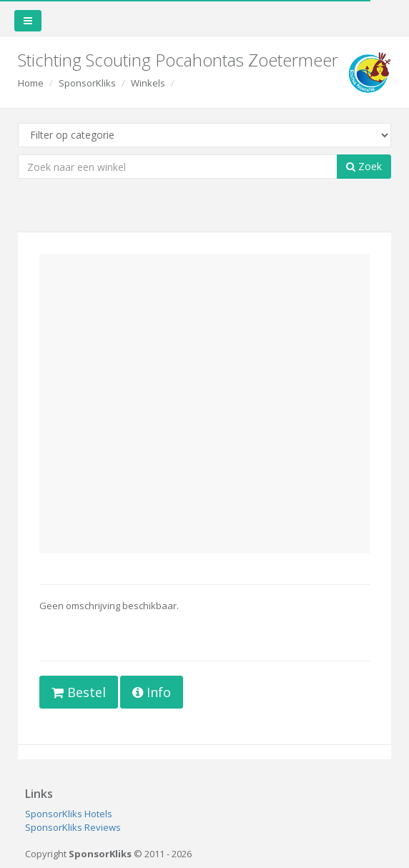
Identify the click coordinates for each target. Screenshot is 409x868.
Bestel (79, 692)
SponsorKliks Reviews (73, 827)
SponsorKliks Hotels (69, 814)
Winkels (148, 83)
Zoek (364, 166)
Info (152, 692)
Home (31, 83)
